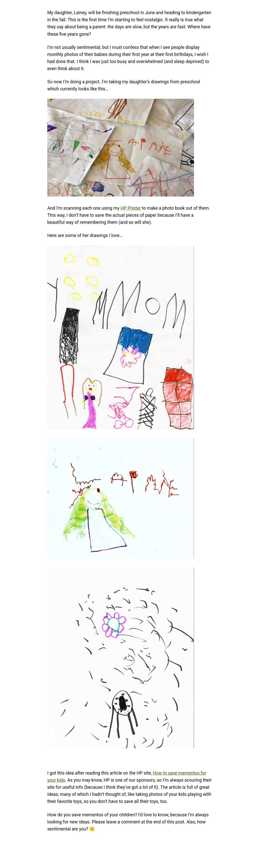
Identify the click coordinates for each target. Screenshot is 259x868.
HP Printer (131, 208)
